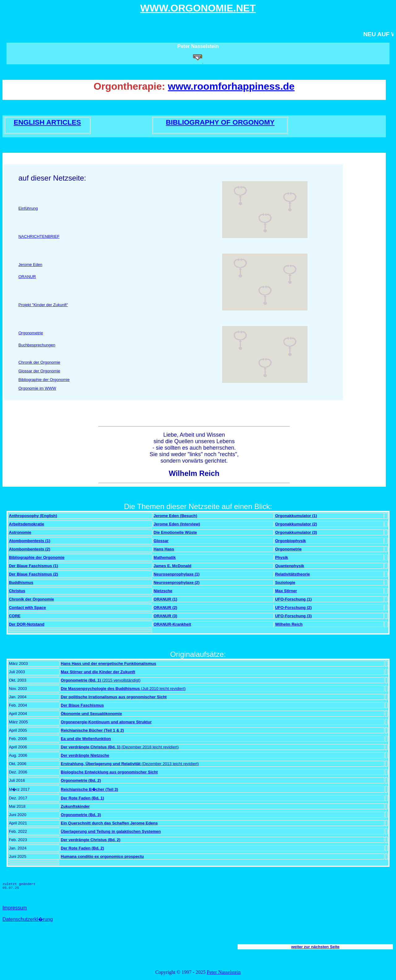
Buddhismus (21, 582)
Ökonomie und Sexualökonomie (91, 714)
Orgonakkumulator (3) (296, 532)
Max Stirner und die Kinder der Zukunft (98, 672)
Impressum (15, 908)
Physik (282, 557)
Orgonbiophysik (291, 541)
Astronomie (20, 532)
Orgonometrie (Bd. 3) (81, 815)
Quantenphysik (290, 566)
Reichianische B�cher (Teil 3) (89, 789)
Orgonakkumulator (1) (296, 516)
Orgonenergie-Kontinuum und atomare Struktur (106, 722)
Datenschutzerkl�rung (28, 919)
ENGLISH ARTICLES (47, 122)
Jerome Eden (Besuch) (175, 516)
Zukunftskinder (75, 806)
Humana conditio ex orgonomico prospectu (102, 856)
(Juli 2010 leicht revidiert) (163, 689)
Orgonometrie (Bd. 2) (81, 780)
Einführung (28, 208)
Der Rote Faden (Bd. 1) (82, 798)
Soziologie (285, 582)
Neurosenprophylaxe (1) (176, 574)
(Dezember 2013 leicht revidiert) (170, 764)
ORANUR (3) (165, 616)
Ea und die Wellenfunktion (86, 739)
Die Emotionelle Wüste (175, 532)
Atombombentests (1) (30, 541)
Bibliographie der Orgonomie (44, 380)
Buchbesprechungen (37, 345)
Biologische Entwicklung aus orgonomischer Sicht (109, 772)
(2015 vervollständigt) (121, 680)
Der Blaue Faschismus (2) (34, 574)
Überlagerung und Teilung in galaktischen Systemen (111, 831)
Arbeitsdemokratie (27, 524)
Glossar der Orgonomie (39, 371)
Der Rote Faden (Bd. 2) (82, 848)
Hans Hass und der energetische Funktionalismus (108, 663)
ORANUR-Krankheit (172, 624)
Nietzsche (163, 591)
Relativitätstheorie (293, 574)
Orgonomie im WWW (37, 388)
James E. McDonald (172, 566)
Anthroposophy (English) (33, 516)
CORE (15, 616)
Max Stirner (286, 591)
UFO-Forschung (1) (293, 599)
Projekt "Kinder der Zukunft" (43, 305)
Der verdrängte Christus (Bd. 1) (90, 747)
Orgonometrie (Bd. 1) (81, 680)
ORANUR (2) (165, 608)
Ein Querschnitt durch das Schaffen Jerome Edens (109, 823)
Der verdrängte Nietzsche (85, 755)
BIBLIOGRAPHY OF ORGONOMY (220, 122)
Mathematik (165, 557)
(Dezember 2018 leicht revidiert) (150, 747)
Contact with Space (28, 608)
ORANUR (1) (165, 599)
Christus (17, 591)
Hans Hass (164, 549)
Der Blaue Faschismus (82, 705)
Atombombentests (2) (30, 549)
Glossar (161, 541)
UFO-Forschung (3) (293, 616)
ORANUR (27, 277)
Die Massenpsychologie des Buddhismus (100, 689)
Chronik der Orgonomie (39, 362)
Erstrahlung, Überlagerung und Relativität (101, 764)
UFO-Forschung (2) (293, 608)
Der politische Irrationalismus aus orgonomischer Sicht (114, 697)
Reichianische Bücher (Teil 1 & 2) (92, 730)
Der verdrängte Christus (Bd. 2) (90, 840)
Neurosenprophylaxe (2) (176, 582)
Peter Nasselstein (224, 972)
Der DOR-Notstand (27, 624)
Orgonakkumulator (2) (296, 524)
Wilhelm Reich (289, 624)
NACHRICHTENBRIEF (39, 236)
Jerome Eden (30, 265)
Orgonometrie (30, 333)
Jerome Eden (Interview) (177, 524)
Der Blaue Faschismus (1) (34, 566)
